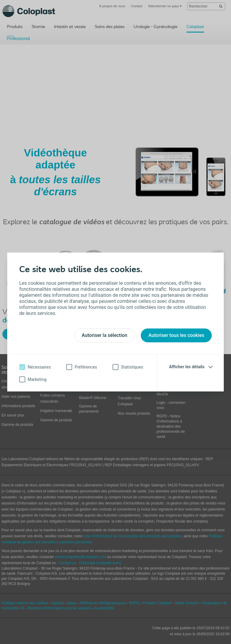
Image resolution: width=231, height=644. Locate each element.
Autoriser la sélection (105, 335)
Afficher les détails (187, 367)
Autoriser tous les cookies (176, 335)
